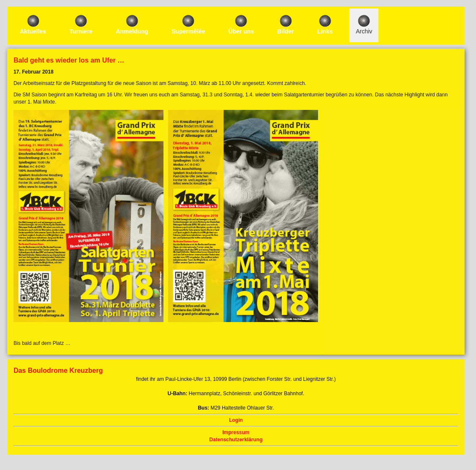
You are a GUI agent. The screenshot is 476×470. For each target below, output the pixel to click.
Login (236, 420)
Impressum (236, 432)
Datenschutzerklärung (236, 440)
